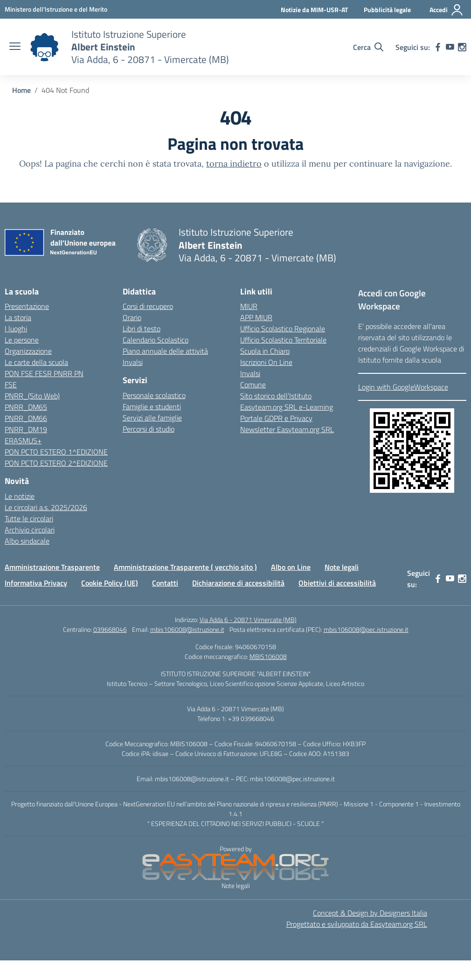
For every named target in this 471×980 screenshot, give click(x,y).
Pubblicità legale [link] (387, 10)
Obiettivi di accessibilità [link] (337, 583)
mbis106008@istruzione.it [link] (187, 629)
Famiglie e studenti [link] (152, 406)
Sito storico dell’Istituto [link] (276, 396)
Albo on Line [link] (291, 567)
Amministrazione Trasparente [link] (52, 567)
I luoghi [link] (16, 329)
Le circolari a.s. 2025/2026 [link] (46, 507)
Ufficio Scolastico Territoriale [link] (283, 340)
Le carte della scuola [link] (36, 362)
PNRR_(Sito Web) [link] (32, 396)
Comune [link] (253, 385)
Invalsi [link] (133, 362)
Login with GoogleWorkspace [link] (403, 387)
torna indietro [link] (234, 164)
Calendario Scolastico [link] (156, 340)
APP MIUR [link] (256, 317)
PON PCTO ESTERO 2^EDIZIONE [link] (56, 463)
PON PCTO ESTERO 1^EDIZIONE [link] (56, 452)
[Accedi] (447, 10)
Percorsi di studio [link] (149, 429)
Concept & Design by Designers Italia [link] (370, 913)
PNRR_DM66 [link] (26, 418)
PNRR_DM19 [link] (26, 429)
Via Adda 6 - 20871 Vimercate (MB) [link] (248, 619)
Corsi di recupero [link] (148, 306)
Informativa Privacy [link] (36, 583)
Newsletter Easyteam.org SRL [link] (287, 429)
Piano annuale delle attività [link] (165, 351)
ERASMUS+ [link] (23, 441)
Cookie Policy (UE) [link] (110, 583)
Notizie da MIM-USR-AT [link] (314, 10)
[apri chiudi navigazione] (15, 47)
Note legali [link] (342, 567)
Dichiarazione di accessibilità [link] (238, 583)
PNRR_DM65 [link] (26, 407)
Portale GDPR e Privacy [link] (276, 418)
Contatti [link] (165, 583)
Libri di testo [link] (142, 329)
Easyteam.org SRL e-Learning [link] (287, 407)
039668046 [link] (110, 629)
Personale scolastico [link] (154, 395)
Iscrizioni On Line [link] (266, 362)
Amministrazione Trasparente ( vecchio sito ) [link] (185, 567)
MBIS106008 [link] (268, 656)
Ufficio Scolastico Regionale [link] (283, 329)
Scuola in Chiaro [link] (265, 351)
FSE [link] (11, 385)
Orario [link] (132, 317)
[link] (56, 9)
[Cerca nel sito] (368, 47)
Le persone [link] (22, 340)
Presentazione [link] (27, 306)
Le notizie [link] (20, 496)
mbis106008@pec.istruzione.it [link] (366, 629)
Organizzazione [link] (28, 351)
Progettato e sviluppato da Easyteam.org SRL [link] (357, 924)
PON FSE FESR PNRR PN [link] (44, 373)
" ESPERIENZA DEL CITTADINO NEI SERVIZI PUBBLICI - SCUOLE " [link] (235, 823)
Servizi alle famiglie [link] (152, 418)
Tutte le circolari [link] (29, 518)
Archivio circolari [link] (30, 530)
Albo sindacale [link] (27, 541)
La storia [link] (18, 317)
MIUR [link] (249, 306)
